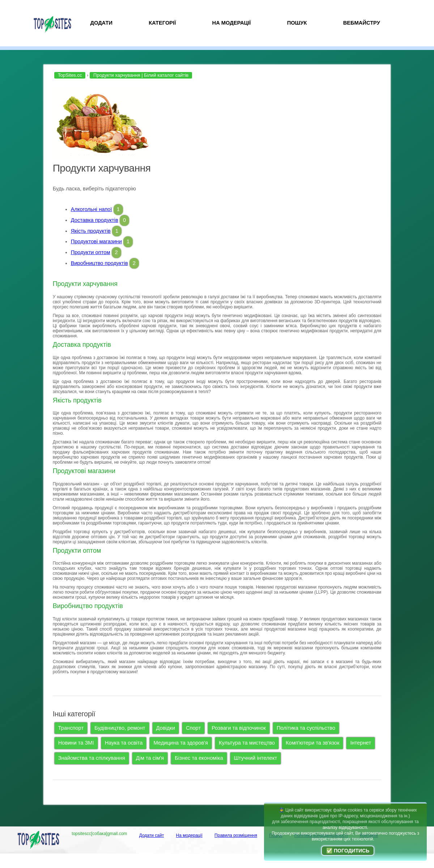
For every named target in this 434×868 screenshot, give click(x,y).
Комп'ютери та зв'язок (312, 743)
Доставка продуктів (95, 220)
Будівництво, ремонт (120, 728)
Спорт (193, 728)
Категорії (162, 23)
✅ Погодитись (348, 851)
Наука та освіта (124, 743)
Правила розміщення (236, 835)
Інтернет (361, 743)
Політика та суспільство (306, 728)
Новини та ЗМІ (76, 743)
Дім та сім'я (150, 758)
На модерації (232, 23)
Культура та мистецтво (247, 743)
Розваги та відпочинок (239, 728)
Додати (101, 23)
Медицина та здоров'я (181, 743)
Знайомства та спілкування (92, 758)
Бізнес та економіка (199, 758)
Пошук (297, 23)
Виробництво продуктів (99, 263)
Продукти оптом (91, 252)
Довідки (166, 728)
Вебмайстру (362, 23)
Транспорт (71, 728)
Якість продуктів (91, 231)
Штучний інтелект (256, 758)
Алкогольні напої (92, 209)
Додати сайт (152, 835)
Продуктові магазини (96, 241)
